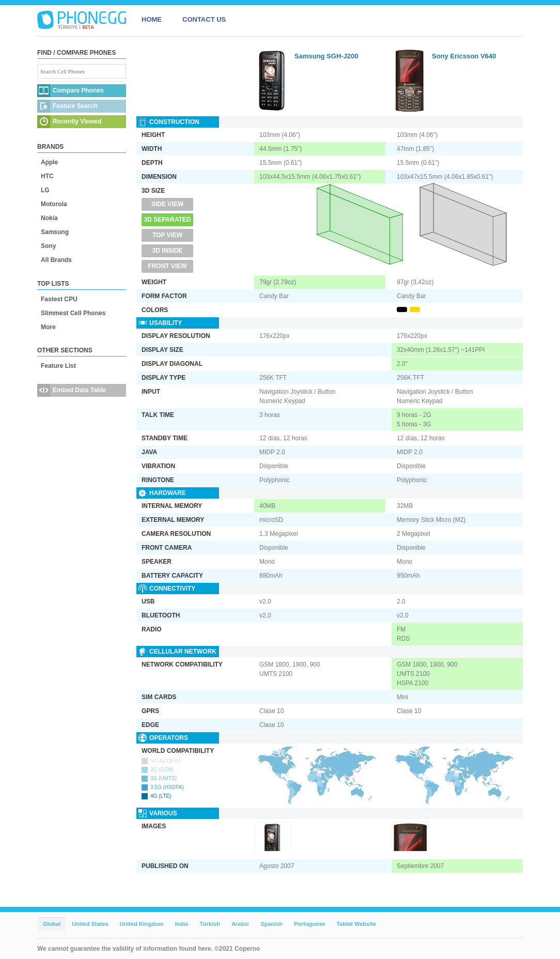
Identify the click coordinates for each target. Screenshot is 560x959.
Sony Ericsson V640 (464, 56)
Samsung (55, 232)
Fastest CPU (59, 299)
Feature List (58, 366)
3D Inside (168, 251)
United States (90, 924)
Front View (167, 266)
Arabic (240, 924)
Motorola (54, 204)
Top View (167, 235)
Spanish (271, 924)
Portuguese (310, 924)
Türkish (210, 924)
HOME (152, 19)
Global (52, 924)
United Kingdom (142, 924)
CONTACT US (204, 19)
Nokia (49, 218)
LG (45, 190)
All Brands (56, 260)
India (181, 924)
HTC (47, 176)
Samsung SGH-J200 (326, 56)
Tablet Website (356, 924)
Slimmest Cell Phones (73, 313)
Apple (49, 162)
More (48, 327)
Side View (167, 204)
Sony (48, 246)
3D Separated (168, 220)
